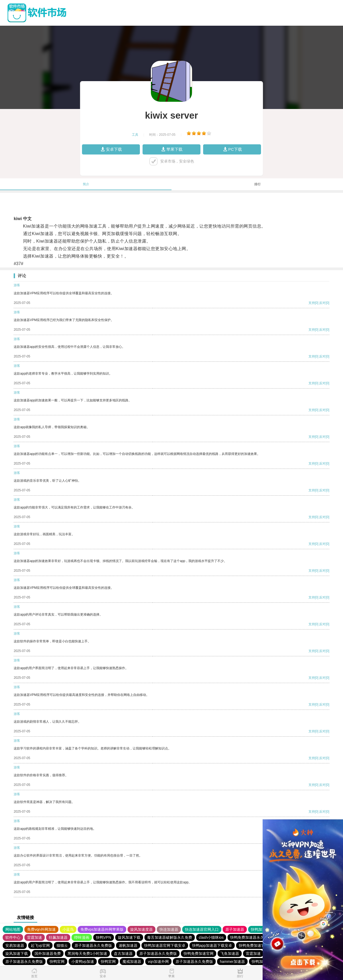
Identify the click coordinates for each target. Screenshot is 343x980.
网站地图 (13, 929)
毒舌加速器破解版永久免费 (170, 937)
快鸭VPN (104, 937)
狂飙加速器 (58, 937)
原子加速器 (235, 929)
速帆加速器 (128, 945)
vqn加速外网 (159, 962)
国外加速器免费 (48, 953)
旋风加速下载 (129, 937)
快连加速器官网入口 (202, 929)
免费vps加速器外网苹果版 (102, 929)
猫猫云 (62, 945)
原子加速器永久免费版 (93, 945)
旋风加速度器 (141, 929)
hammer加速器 (232, 962)
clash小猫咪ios (211, 937)
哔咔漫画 (82, 937)
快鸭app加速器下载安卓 (212, 945)
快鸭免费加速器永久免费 (251, 937)
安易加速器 (15, 945)
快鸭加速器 (260, 929)
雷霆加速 (35, 937)
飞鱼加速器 (230, 953)
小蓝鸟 (68, 929)
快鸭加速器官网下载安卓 (165, 945)
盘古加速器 (123, 953)
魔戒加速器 (132, 962)
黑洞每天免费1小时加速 (87, 953)
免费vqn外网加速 (41, 929)
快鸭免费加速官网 (254, 945)
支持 (312, 303)
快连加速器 (169, 929)
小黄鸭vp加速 (83, 962)
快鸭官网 (57, 962)
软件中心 (13, 937)
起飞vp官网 (40, 945)
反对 (322, 303)
